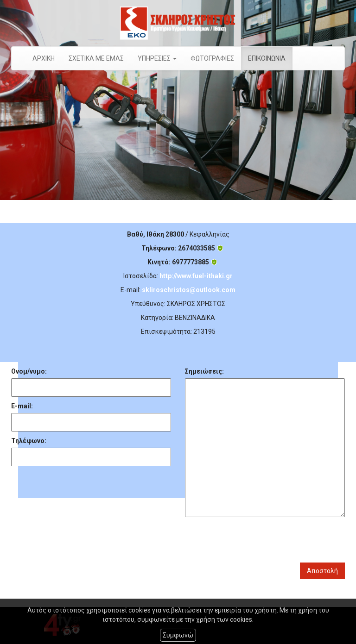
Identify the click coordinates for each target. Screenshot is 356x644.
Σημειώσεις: (204, 371)
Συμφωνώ (178, 635)
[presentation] (255, 540)
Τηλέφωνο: (29, 441)
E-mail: (22, 406)
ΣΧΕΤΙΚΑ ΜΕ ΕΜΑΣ (96, 58)
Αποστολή (322, 571)
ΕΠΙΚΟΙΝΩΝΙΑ (267, 58)
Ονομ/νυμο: (29, 371)
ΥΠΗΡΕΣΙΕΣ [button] (157, 58)
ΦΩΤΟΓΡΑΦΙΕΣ (212, 58)
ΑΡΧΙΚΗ (44, 58)
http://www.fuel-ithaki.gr (196, 276)
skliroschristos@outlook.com (189, 290)
